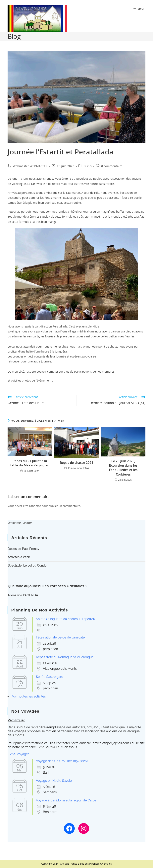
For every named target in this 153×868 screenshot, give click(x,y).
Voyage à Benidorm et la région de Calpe (66, 800)
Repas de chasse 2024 (77, 463)
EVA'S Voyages (18, 754)
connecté (35, 506)
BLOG (88, 166)
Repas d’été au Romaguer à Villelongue (65, 657)
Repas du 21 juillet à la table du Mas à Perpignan (30, 463)
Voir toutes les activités (29, 696)
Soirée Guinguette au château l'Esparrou (65, 619)
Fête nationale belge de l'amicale (60, 637)
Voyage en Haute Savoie (54, 781)
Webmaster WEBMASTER (30, 166)
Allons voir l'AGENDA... (24, 595)
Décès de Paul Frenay (23, 549)
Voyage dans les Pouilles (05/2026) (62, 761)
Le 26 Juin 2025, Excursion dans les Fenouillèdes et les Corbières (123, 468)
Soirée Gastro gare (50, 677)
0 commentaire (112, 166)
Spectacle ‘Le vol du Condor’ (28, 565)
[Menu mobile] (139, 9)
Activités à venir (19, 557)
